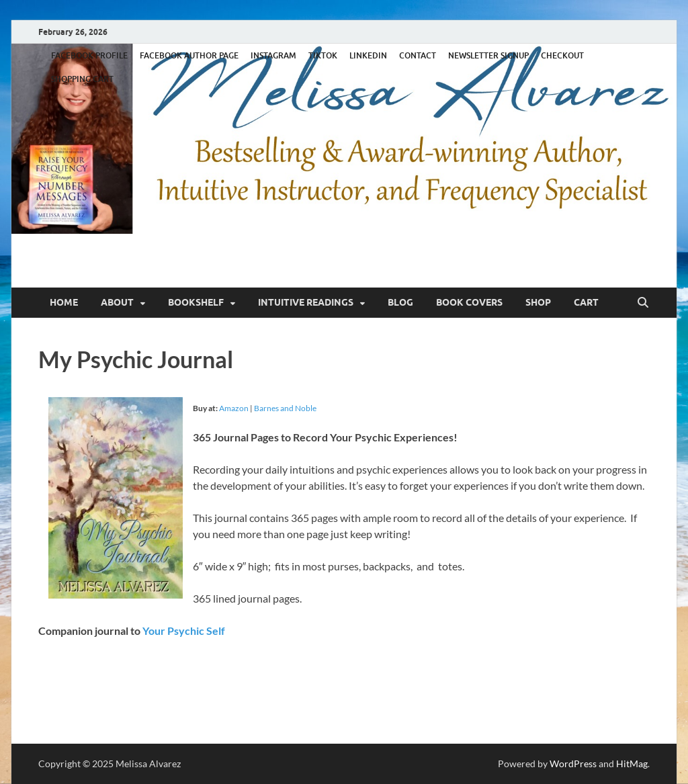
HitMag (632, 764)
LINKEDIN (368, 55)
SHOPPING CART (82, 79)
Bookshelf (196, 302)
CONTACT (418, 55)
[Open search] (643, 303)
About (117, 302)
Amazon (234, 408)
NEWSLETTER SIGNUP (488, 55)
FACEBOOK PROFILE (89, 55)
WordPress (573, 764)
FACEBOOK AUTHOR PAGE (189, 55)
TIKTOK (323, 55)
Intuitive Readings (306, 302)
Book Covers (469, 302)
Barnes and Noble (285, 408)
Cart (586, 302)
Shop (538, 302)
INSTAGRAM (273, 55)
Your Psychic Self (184, 630)
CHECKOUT (562, 55)
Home (64, 302)
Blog (400, 302)
